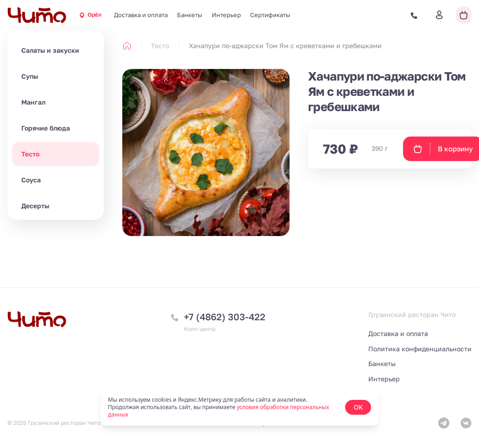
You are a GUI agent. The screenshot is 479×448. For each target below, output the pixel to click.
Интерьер (226, 15)
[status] (239, 407)
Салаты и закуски (50, 50)
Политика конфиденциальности (420, 349)
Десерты (35, 206)
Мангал (33, 102)
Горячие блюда (46, 128)
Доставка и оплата (141, 15)
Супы (30, 76)
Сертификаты (270, 15)
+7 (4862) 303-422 (225, 317)
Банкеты (189, 15)
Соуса (31, 180)
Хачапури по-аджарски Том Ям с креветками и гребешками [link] (285, 46)
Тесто (30, 154)
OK (358, 407)
